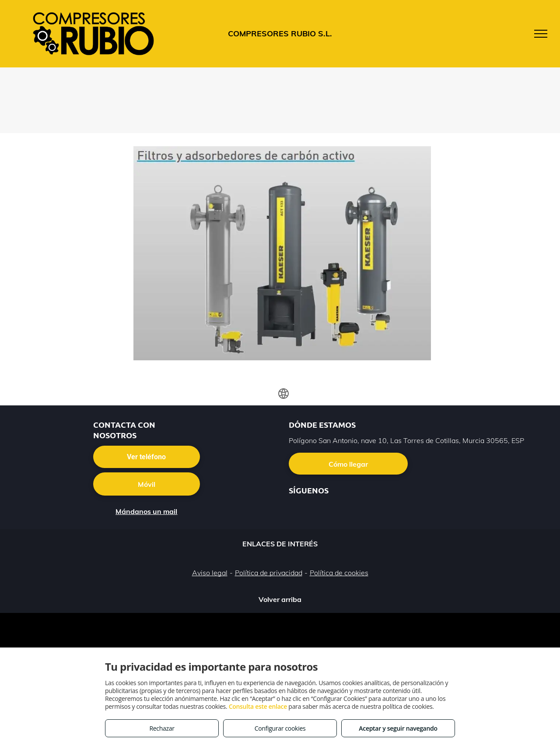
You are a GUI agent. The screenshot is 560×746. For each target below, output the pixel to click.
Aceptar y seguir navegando (398, 728)
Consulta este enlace (258, 706)
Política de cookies (339, 573)
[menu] (541, 34)
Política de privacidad (269, 573)
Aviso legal (210, 573)
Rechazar (162, 728)
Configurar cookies (280, 728)
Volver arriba (280, 599)
